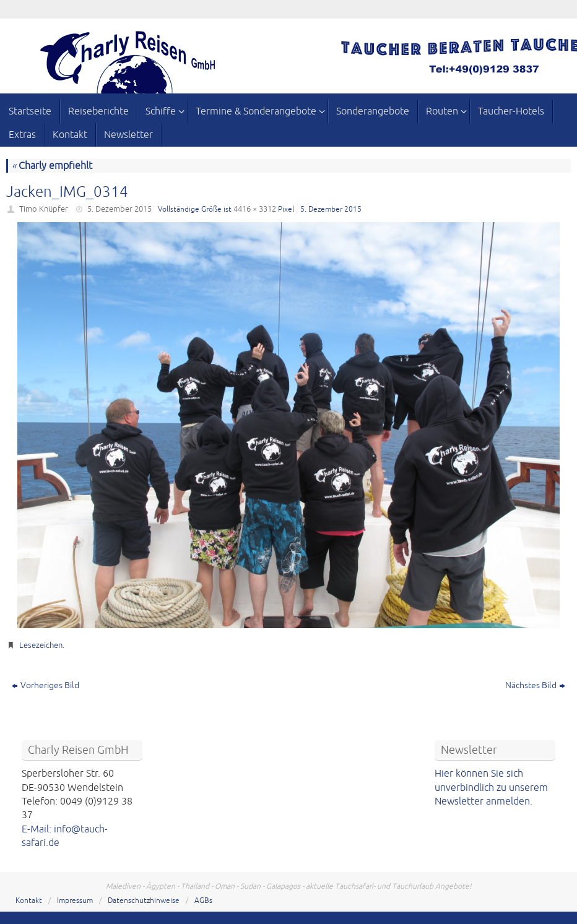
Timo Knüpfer (44, 209)
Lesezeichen (41, 646)
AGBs (203, 901)
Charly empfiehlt (52, 166)
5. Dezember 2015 (119, 209)
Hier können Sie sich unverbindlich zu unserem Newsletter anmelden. (491, 788)
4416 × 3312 (255, 209)
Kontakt (29, 901)
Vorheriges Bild (46, 685)
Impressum (75, 901)
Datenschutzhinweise (144, 901)
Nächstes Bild (535, 685)
